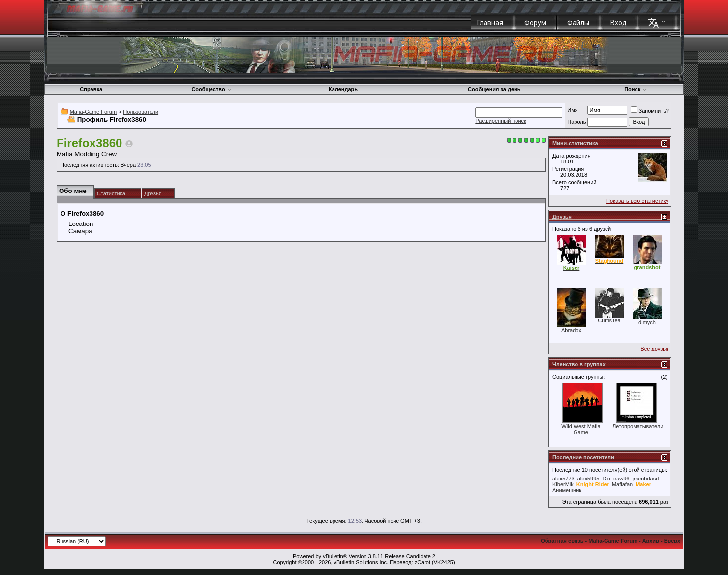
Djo (606, 479)
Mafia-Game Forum (93, 112)
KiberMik (563, 484)
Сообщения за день (494, 89)
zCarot (423, 562)
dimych (647, 322)
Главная (490, 23)
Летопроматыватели (638, 426)
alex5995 (589, 479)
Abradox (571, 330)
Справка (91, 89)
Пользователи (141, 112)
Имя (572, 110)
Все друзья (654, 349)
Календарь (343, 89)
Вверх (672, 541)
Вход (619, 23)
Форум (535, 23)
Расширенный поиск (501, 121)
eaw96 (621, 479)
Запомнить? (650, 111)
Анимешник (567, 490)
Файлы (578, 23)
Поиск (636, 89)
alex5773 (563, 479)
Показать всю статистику (637, 201)
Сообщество (212, 89)
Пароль (576, 122)
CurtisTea (609, 320)
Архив (651, 541)
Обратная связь (562, 541)
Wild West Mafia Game (581, 429)
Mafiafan (622, 484)
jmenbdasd (646, 479)
